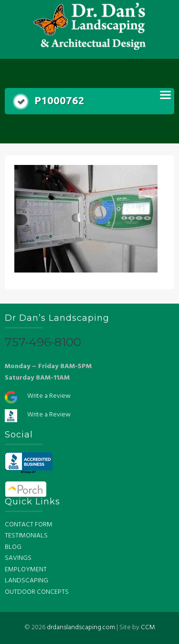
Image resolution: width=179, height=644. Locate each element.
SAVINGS (18, 558)
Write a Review (49, 396)
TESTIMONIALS (26, 536)
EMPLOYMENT (26, 570)
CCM (148, 628)
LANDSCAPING (26, 581)
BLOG (13, 547)
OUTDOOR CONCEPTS (37, 592)
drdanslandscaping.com (81, 628)
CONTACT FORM (29, 525)
